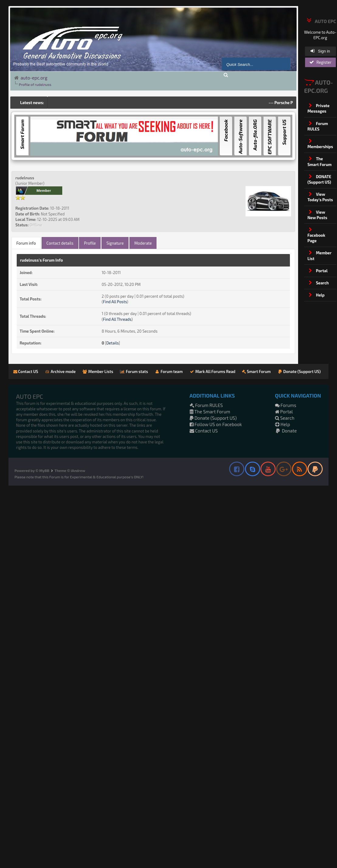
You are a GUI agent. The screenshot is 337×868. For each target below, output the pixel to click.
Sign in (320, 51)
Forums (286, 405)
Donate (286, 431)
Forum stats (134, 371)
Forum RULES (206, 405)
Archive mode (60, 371)
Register (320, 62)
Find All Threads (117, 319)
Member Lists (98, 371)
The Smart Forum (210, 412)
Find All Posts (115, 302)
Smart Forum (256, 371)
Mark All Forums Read (212, 371)
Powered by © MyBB (32, 470)
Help (283, 424)
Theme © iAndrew (70, 470)
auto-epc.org (34, 78)
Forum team (169, 371)
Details (113, 343)
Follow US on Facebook (216, 424)
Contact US (26, 371)
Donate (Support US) (299, 371)
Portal (284, 412)
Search (285, 418)
